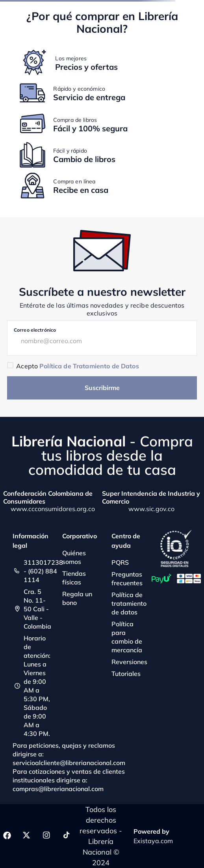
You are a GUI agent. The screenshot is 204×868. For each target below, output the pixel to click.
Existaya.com (153, 841)
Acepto (77, 366)
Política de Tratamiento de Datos (89, 366)
